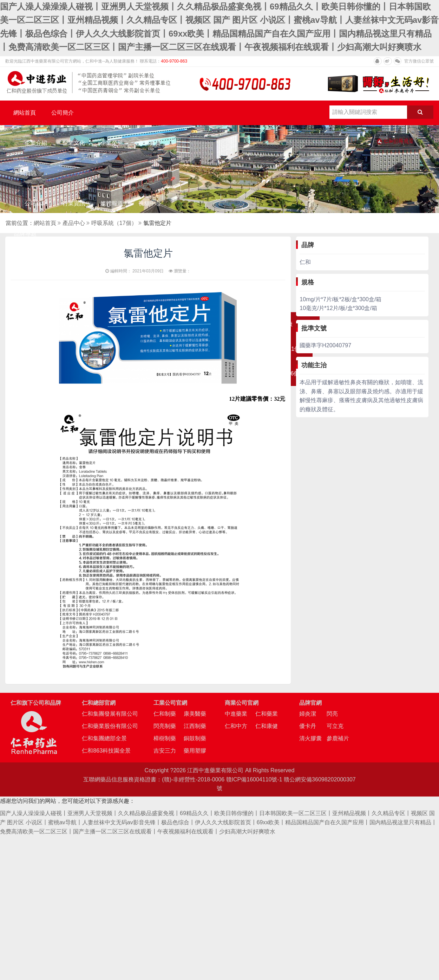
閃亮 (332, 714)
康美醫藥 (195, 714)
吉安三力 (165, 751)
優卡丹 (308, 726)
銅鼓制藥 (195, 738)
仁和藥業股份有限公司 (110, 726)
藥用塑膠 (195, 751)
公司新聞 (36, 203)
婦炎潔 (308, 714)
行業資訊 (74, 203)
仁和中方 (236, 726)
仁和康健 (267, 726)
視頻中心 (150, 203)
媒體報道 (112, 203)
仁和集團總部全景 (104, 738)
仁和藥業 (267, 714)
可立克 (335, 726)
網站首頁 (25, 113)
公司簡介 (63, 113)
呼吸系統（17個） (114, 223)
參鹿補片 (338, 738)
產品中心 (74, 223)
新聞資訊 (25, 173)
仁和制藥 (165, 714)
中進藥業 (236, 714)
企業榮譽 (112, 143)
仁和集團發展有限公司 (110, 714)
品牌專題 (25, 234)
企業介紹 (36, 143)
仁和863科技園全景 (106, 751)
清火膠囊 (310, 738)
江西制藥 (195, 726)
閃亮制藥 (165, 726)
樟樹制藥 (165, 738)
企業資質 (150, 143)
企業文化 (74, 143)
